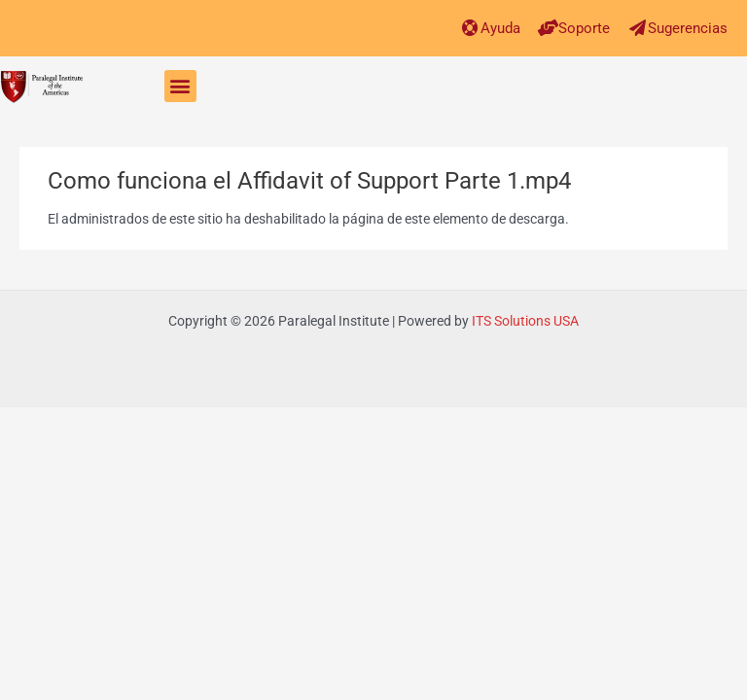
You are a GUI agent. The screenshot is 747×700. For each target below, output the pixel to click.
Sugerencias (688, 28)
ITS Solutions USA (525, 321)
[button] (180, 86)
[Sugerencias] (638, 28)
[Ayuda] (470, 28)
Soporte (584, 28)
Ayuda (500, 28)
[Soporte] (548, 28)
